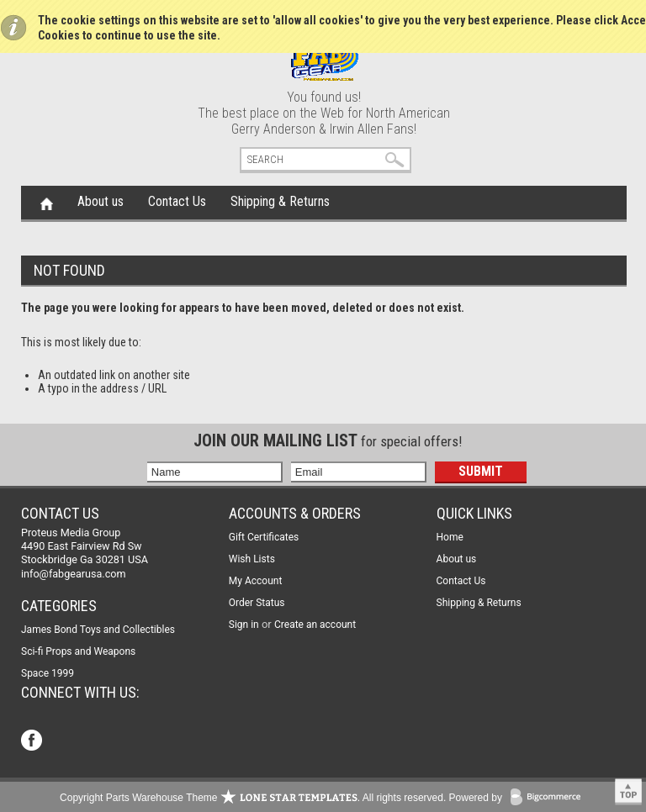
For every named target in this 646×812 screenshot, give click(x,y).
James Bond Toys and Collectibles (98, 630)
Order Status (257, 603)
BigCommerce (549, 798)
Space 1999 (48, 673)
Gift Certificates (264, 537)
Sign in (244, 625)
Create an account (315, 625)
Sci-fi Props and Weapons (78, 651)
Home (47, 203)
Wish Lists (252, 559)
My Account (256, 581)
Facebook (33, 742)
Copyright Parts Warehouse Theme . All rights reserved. (253, 798)
